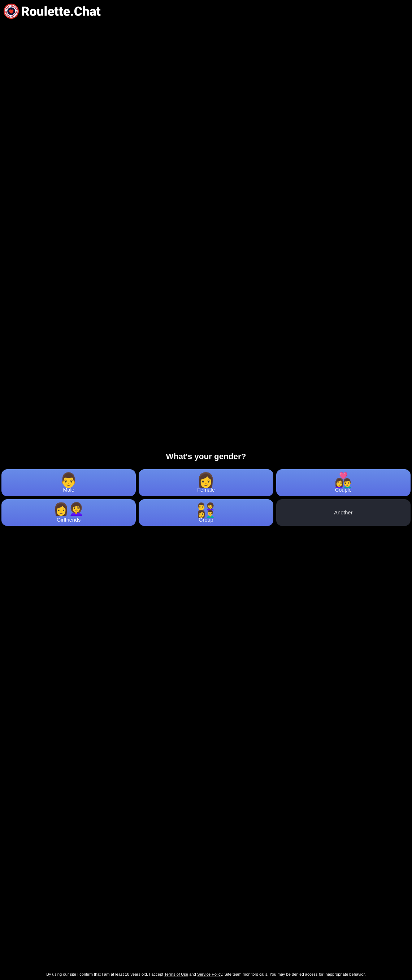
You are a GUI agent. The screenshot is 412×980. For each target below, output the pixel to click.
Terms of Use (176, 974)
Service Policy (210, 974)
